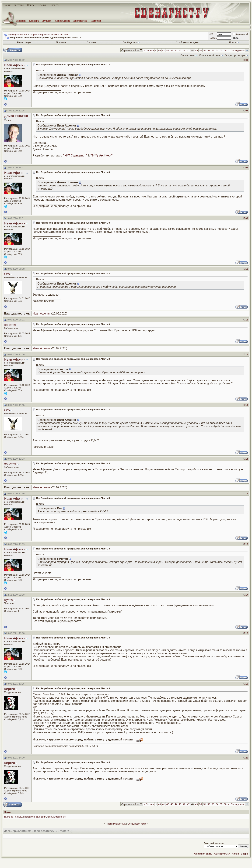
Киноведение (62, 21)
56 (225, 50)
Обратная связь (203, 854)
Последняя (238, 50)
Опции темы (187, 55)
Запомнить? (240, 34)
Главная (21, 21)
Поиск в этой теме (210, 55)
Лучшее (47, 21)
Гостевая (19, 5)
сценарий (41, 817)
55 (221, 50)
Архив (235, 854)
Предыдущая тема (116, 824)
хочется (10, 325)
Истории (96, 21)
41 (164, 50)
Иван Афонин (15, 65)
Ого (7, 274)
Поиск (7, 5)
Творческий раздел (39, 35)
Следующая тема (137, 824)
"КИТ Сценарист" (75, 156)
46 (184, 50)
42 (168, 50)
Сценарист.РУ (222, 854)
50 (201, 50)
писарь (18, 817)
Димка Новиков (16, 116)
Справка (92, 42)
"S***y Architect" (102, 156)
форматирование (57, 817)
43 (172, 50)
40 (159, 50)
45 (180, 50)
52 (209, 50)
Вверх (244, 854)
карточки (9, 817)
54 (217, 50)
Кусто (8, 600)
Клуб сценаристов (17, 35)
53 (213, 50)
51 (205, 50)
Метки (7, 812)
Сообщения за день (187, 42)
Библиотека (80, 21)
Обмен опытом (60, 35)
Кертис (10, 689)
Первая (149, 50)
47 (188, 50)
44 (176, 50)
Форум (31, 5)
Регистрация (24, 42)
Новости (54, 5)
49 (196, 50)
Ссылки (42, 5)
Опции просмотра (235, 55)
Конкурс (34, 21)
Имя (211, 34)
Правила (61, 42)
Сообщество (131, 42)
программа (29, 817)
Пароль (213, 38)
